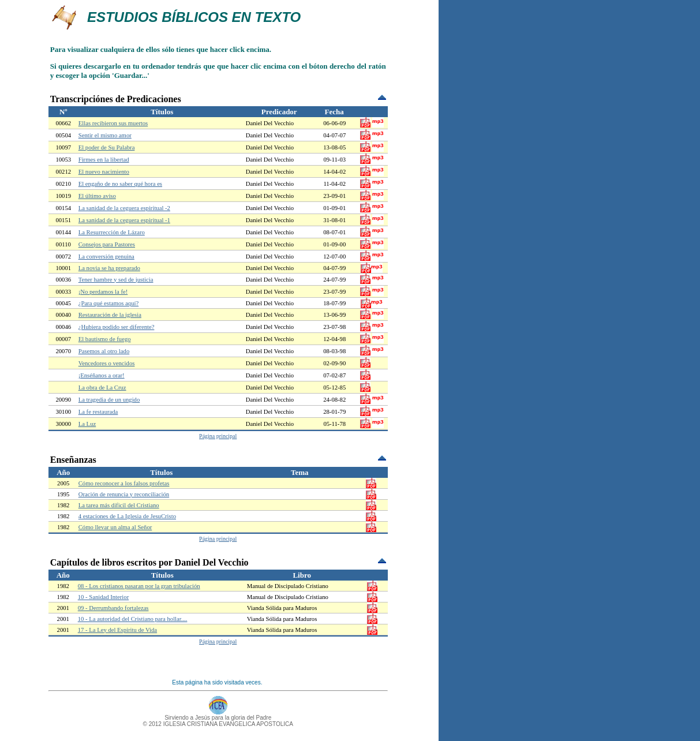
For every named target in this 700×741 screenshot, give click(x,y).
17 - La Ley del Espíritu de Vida (117, 630)
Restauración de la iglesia (110, 315)
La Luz (87, 424)
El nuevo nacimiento (104, 172)
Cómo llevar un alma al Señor (115, 527)
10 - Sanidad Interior (103, 597)
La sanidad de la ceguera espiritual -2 (124, 208)
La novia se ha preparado (109, 268)
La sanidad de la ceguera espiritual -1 (124, 220)
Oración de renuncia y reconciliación (124, 494)
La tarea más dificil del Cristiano (119, 505)
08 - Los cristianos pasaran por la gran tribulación (139, 586)
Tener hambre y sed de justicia (116, 280)
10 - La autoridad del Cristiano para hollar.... (133, 619)
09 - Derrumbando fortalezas (113, 608)
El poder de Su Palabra (107, 147)
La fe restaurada (98, 412)
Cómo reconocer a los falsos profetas (124, 483)
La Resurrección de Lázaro (112, 232)
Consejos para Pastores (107, 244)
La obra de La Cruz (102, 388)
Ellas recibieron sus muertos (113, 123)
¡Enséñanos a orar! (102, 375)
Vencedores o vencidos (107, 363)
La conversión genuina (106, 257)
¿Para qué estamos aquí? (108, 303)
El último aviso (97, 196)
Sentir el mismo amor (105, 135)
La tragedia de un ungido (109, 400)
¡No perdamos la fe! (103, 292)
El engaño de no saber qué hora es (120, 184)
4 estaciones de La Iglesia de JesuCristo (127, 516)
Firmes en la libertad (104, 160)
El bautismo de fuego (105, 339)
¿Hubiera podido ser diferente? (117, 327)
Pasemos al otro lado (104, 351)
